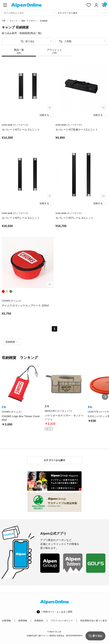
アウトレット (54, 51)
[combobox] (28, 13)
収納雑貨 (44, 21)
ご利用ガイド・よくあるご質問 (57, 612)
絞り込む (30, 41)
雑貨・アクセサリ (29, 21)
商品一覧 (19, 51)
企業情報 (6, 621)
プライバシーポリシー (62, 621)
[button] (105, 397)
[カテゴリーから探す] (81, 13)
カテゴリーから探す (55, 460)
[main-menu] (5, 5)
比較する (44, 115)
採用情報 (23, 621)
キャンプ (13, 21)
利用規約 (39, 621)
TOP (4, 21)
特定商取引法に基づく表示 (94, 621)
